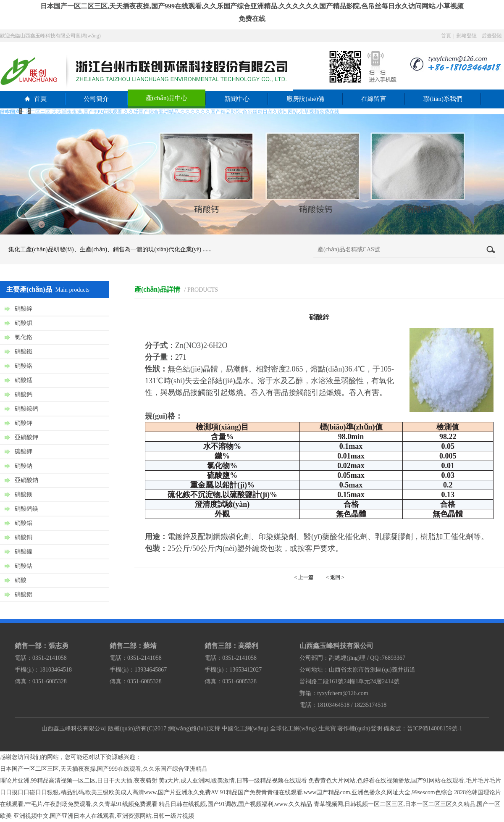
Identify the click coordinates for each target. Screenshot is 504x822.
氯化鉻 (24, 337)
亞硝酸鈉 (26, 480)
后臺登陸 (492, 36)
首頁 (446, 36)
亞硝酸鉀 (26, 437)
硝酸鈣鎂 (26, 509)
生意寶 (327, 728)
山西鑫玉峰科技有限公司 (74, 728)
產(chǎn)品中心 (167, 98)
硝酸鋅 (24, 309)
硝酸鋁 (24, 523)
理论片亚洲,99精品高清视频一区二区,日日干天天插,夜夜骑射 (79, 781)
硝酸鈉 (24, 466)
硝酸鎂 (24, 494)
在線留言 (374, 99)
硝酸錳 (24, 380)
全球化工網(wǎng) (293, 728)
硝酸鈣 (24, 394)
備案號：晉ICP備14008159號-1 (423, 728)
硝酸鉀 (24, 423)
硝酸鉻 (24, 366)
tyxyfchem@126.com (343, 693)
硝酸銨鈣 (26, 409)
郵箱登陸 (467, 36)
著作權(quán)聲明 (360, 728)
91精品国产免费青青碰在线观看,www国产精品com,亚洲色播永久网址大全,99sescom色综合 (336, 792)
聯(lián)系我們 (443, 99)
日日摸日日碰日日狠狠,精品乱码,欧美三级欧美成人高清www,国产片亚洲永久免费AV (109, 792)
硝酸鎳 (24, 552)
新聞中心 (237, 99)
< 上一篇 (304, 577)
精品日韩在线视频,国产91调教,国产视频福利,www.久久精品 (235, 804)
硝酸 (21, 580)
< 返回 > (335, 577)
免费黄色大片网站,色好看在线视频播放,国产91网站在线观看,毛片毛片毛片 (405, 781)
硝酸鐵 (24, 352)
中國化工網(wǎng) (245, 728)
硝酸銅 (24, 537)
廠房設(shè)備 (305, 99)
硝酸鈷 (24, 566)
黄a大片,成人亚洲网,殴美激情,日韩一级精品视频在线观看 (233, 781)
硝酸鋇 (24, 323)
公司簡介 (96, 99)
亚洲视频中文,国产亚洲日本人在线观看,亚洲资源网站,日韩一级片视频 (104, 816)
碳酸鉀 (24, 452)
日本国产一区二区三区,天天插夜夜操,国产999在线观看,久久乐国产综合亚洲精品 (104, 769)
